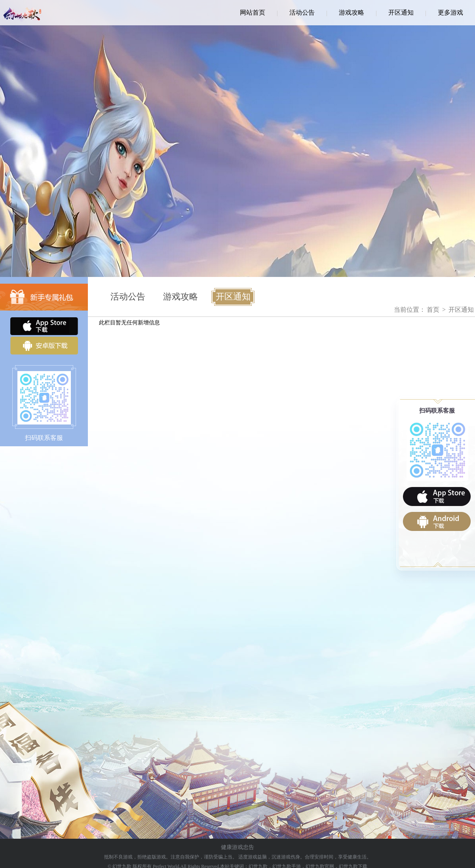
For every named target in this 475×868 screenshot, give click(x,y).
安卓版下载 (44, 346)
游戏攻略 (351, 12)
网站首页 (253, 12)
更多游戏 (450, 12)
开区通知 (401, 12)
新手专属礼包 (44, 297)
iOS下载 (44, 326)
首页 (433, 310)
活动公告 (302, 12)
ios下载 (437, 497)
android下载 (437, 521)
